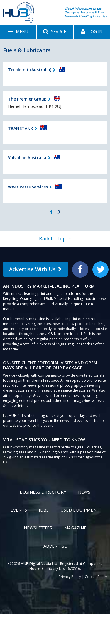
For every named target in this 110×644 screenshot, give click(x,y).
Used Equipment (80, 510)
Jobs (44, 510)
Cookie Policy (96, 577)
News (84, 492)
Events (19, 510)
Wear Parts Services (28, 187)
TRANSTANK (21, 128)
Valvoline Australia (27, 158)
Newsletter (38, 528)
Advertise (55, 546)
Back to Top (55, 239)
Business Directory (43, 492)
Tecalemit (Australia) (30, 70)
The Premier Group (27, 99)
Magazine (75, 528)
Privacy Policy (70, 577)
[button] (18, 32)
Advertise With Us (35, 269)
